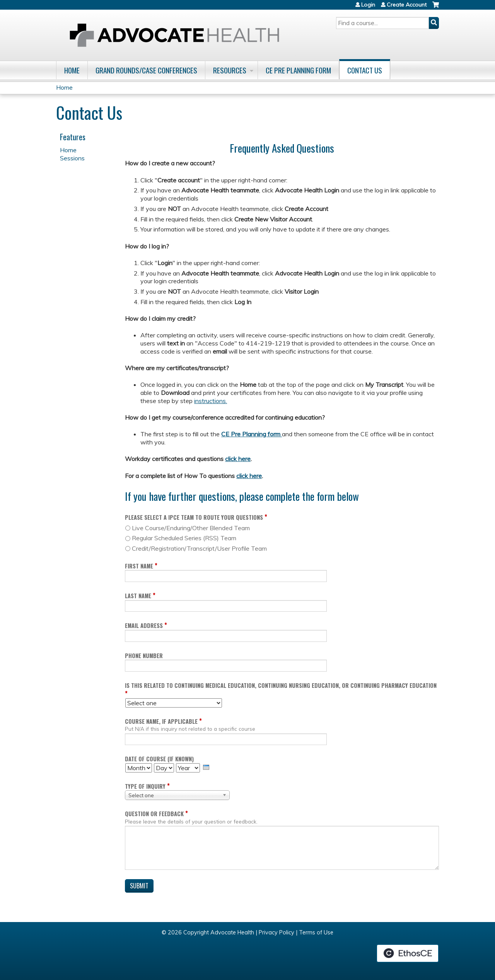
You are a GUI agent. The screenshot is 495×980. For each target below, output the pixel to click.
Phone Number (144, 656)
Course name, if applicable (161, 721)
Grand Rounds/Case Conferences (146, 70)
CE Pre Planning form (252, 434)
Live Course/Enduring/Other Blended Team (191, 528)
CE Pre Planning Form (298, 70)
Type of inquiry (145, 786)
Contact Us (365, 70)
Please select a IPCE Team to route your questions (194, 517)
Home (72, 70)
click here (238, 459)
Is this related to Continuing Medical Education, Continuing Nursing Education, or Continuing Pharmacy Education (281, 685)
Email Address (144, 625)
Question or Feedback (154, 814)
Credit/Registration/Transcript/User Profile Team (199, 548)
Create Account (407, 5)
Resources (230, 70)
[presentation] (206, 767)
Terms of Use (316, 932)
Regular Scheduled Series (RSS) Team (184, 538)
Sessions (72, 158)
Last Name (138, 596)
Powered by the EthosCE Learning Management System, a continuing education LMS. (408, 953)
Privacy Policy (277, 932)
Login (368, 5)
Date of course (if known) (159, 759)
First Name (139, 566)
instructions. (211, 401)
